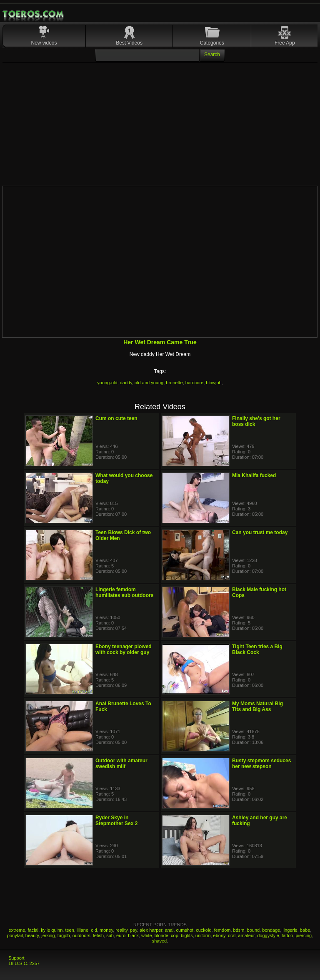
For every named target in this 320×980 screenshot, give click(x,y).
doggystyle (268, 935)
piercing (304, 935)
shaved (159, 941)
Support (16, 958)
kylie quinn (52, 930)
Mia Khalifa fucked (254, 475)
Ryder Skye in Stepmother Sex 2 (116, 821)
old (94, 930)
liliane (82, 930)
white (147, 935)
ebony (219, 935)
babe (305, 930)
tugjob (64, 935)
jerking (48, 935)
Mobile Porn (34, 14)
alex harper (151, 930)
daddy (126, 383)
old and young (149, 383)
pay (134, 930)
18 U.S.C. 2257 (24, 963)
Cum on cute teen (116, 418)
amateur (246, 935)
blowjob (214, 383)
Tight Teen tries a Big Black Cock (257, 649)
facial (33, 930)
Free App (285, 43)
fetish (98, 935)
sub (110, 935)
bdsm (239, 930)
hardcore (194, 383)
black (133, 935)
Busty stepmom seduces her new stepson (261, 764)
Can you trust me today (260, 532)
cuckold (204, 930)
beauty (32, 935)
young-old (107, 383)
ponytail (15, 935)
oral (232, 935)
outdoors (81, 935)
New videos (44, 43)
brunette (174, 383)
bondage (271, 930)
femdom (222, 930)
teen (69, 930)
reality (121, 930)
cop (175, 935)
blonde (161, 935)
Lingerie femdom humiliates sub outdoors (124, 592)
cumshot (185, 930)
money (106, 930)
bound (254, 930)
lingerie (290, 930)
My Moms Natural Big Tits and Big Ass (257, 706)
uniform (203, 935)
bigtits (187, 935)
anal (169, 930)
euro (121, 935)
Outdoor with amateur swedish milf (121, 764)
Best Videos (129, 43)
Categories (212, 43)
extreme (17, 930)
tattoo (287, 935)
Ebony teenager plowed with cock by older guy (124, 649)
